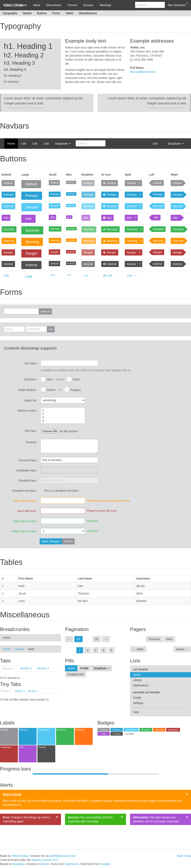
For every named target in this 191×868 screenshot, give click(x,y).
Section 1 (9, 668)
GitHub (45, 864)
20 (97, 639)
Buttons (42, 13)
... (88, 639)
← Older (138, 649)
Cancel (68, 541)
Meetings (105, 5)
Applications (141, 685)
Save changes (51, 541)
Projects (22, 5)
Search (45, 311)
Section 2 (26, 668)
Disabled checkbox (24, 491)
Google (105, 864)
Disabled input (27, 481)
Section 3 (43, 668)
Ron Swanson (178, 5)
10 (78, 639)
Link (24, 144)
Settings (138, 703)
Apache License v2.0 (45, 860)
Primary (9, 195)
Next (169, 639)
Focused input (27, 460)
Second (8, 206)
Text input (30, 363)
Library (19, 649)
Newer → (182, 649)
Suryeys (88, 5)
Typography (10, 13)
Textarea (31, 442)
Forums (72, 5)
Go (51, 329)
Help (136, 712)
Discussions (54, 5)
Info (6, 218)
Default (8, 183)
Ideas (37, 5)
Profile (84, 668)
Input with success (25, 521)
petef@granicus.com (62, 856)
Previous (154, 639)
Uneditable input (26, 470)
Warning (9, 241)
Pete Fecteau (20, 856)
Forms (56, 13)
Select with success (24, 531)
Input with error (27, 511)
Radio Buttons (27, 390)
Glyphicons (72, 864)
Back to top (184, 856)
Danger (8, 252)
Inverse (8, 264)
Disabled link (75, 674)
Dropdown (63, 144)
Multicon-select (27, 411)
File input (31, 431)
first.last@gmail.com (143, 72)
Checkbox (30, 379)
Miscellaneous (88, 13)
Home (7, 5)
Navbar (27, 13)
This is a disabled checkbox (60, 491)
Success (9, 229)
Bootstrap (19, 864)
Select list (30, 400)
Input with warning (25, 501)
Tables (69, 13)
